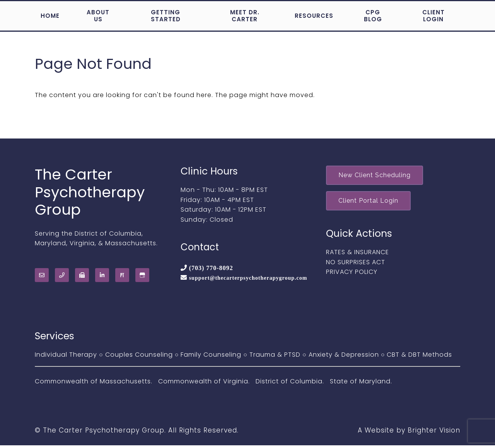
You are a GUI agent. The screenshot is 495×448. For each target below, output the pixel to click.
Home (50, 16)
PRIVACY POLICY (352, 274)
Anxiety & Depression (344, 357)
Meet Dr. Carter (245, 16)
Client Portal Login (370, 203)
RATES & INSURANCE (358, 255)
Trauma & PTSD (275, 357)
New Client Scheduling (376, 176)
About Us (98, 16)
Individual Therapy (66, 357)
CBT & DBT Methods (419, 357)
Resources (314, 16)
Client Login (434, 16)
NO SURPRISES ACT (356, 265)
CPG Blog (373, 16)
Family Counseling (211, 357)
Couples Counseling (139, 357)
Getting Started (166, 16)
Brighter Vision (434, 433)
